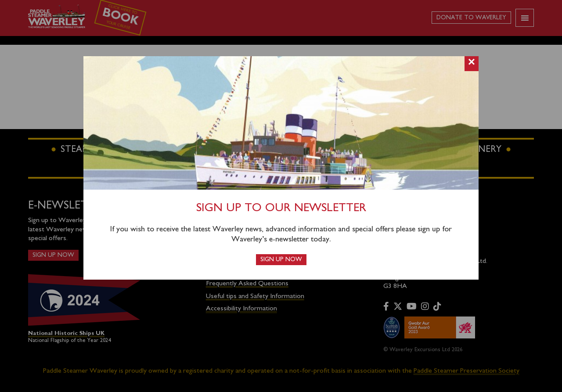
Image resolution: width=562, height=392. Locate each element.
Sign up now (281, 260)
